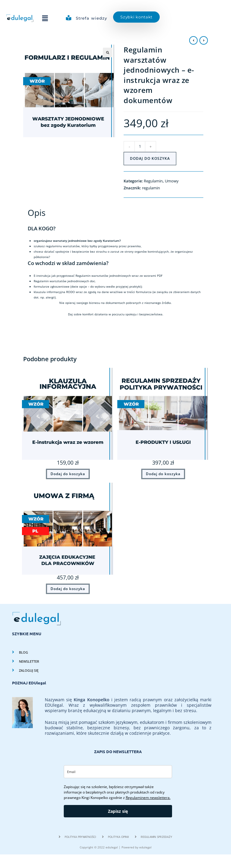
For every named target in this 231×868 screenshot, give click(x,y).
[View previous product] (193, 40)
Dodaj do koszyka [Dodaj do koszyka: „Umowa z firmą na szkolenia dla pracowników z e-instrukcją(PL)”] (68, 589)
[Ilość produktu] (140, 147)
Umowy (172, 181)
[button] (45, 18)
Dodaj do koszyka (150, 158)
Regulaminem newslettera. (148, 798)
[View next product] (204, 40)
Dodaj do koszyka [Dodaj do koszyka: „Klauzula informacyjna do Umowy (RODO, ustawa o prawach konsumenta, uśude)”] (68, 474)
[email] (118, 772)
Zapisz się (118, 811)
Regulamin (153, 181)
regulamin (151, 188)
